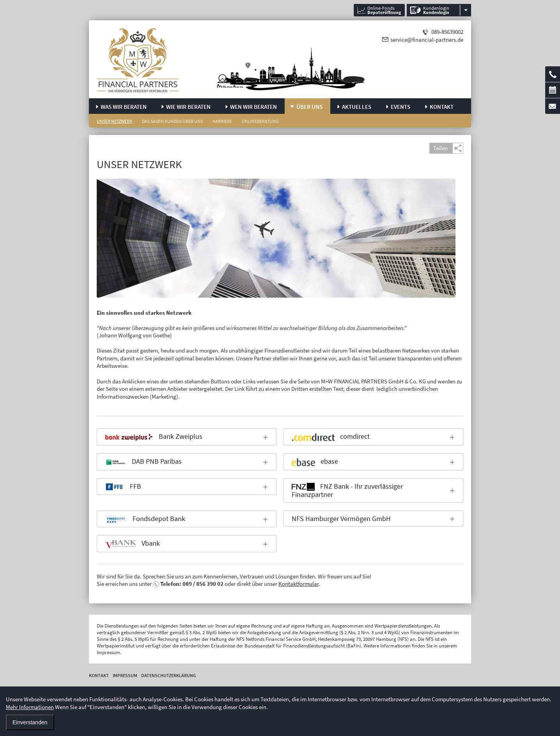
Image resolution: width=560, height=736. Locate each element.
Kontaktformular (299, 584)
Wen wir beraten (253, 107)
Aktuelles (357, 107)
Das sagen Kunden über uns (172, 121)
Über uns (309, 107)
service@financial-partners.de (427, 40)
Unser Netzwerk (114, 121)
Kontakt (442, 107)
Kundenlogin (436, 10)
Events (401, 107)
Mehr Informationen (30, 707)
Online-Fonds (384, 10)
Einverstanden (30, 722)
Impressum (125, 675)
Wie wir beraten (188, 107)
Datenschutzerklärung (169, 675)
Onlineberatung (260, 121)
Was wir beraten (124, 107)
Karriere (222, 121)
